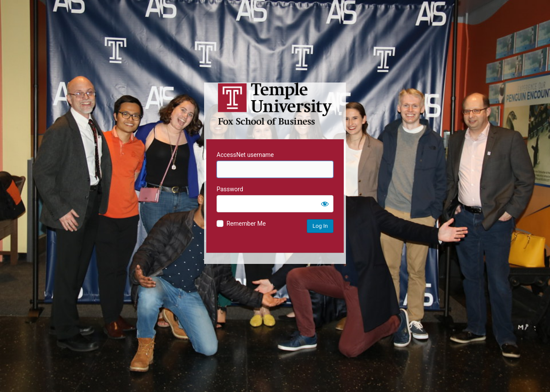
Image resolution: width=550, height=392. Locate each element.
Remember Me (246, 224)
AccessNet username (245, 155)
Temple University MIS (275, 104)
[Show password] (325, 204)
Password (230, 189)
